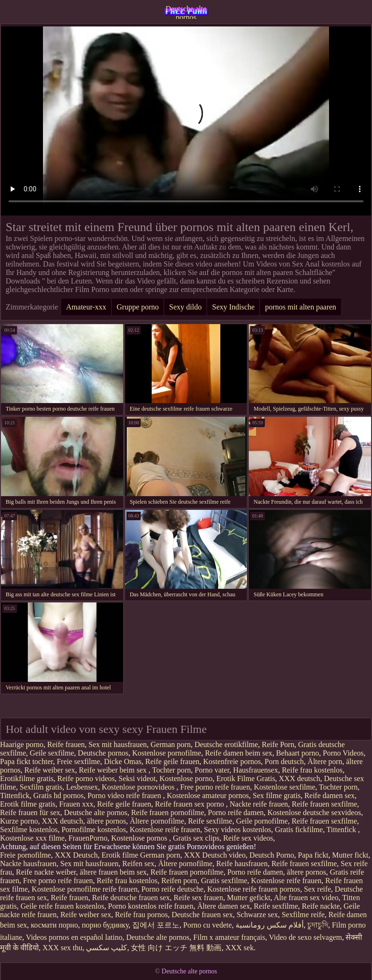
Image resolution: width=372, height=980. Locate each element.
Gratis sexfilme (224, 881)
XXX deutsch (300, 778)
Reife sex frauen (199, 898)
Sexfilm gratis (41, 787)
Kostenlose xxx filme (32, 838)
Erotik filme (120, 855)
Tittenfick (15, 795)
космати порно (54, 925)
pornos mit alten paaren (300, 307)
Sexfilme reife (303, 915)
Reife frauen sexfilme (325, 804)
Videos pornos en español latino (74, 937)
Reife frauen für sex (30, 812)
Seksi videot (137, 778)
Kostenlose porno (186, 778)
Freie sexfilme (78, 761)
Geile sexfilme (52, 753)
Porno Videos (343, 753)
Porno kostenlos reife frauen (151, 906)
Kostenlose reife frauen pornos (254, 889)
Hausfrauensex (256, 770)
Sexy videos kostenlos (237, 830)
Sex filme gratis (276, 795)
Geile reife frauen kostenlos (63, 906)
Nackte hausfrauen (28, 864)
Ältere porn (325, 761)
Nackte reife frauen (259, 804)
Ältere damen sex (224, 906)
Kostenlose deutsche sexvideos (314, 812)
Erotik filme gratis (28, 804)
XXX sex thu (62, 948)
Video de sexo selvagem (305, 937)
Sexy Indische (233, 307)
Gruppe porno (138, 307)
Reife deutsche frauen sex (131, 898)
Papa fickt (313, 855)
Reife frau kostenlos (312, 770)
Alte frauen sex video (306, 898)
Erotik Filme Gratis (245, 778)
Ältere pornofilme (157, 821)
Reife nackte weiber (46, 872)
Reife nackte (321, 906)
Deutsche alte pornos (186, 12)
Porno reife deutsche (172, 889)
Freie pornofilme (25, 855)
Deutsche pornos (103, 753)
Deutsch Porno (272, 855)
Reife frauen (66, 744)
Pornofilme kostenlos (93, 830)
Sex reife (317, 889)
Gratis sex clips (196, 838)
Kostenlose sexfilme (285, 787)
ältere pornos (106, 821)
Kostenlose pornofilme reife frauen (85, 889)
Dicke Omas (123, 761)
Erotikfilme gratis (27, 778)
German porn (171, 744)
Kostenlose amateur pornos (208, 795)
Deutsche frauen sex (202, 915)
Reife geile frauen (173, 761)
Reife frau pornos (141, 915)
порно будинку (105, 925)
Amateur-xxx (86, 307)
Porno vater (212, 770)
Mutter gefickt (249, 898)
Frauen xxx (76, 804)
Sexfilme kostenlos (29, 830)
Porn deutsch (284, 761)
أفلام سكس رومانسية (270, 925)
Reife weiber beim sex (114, 770)
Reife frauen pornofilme (168, 812)
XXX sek (239, 948)
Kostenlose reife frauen (165, 830)
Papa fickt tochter (26, 761)
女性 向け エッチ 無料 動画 (176, 948)
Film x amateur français (229, 937)
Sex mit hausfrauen (118, 744)
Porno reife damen (236, 812)
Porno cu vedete (207, 925)
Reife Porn (278, 744)
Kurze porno (19, 821)
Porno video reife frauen (125, 795)
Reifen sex (138, 864)
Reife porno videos (86, 778)
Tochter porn (171, 770)
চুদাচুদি (318, 925)
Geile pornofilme (262, 821)
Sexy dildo (185, 307)
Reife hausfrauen (242, 864)
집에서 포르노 (156, 925)
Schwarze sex (257, 915)
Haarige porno (22, 744)
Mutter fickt (350, 855)
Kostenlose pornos (140, 838)
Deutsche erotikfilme (226, 744)
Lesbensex (82, 787)
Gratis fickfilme (299, 830)
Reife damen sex (330, 795)
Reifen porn (179, 881)
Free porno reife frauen (215, 787)
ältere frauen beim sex (113, 872)
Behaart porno (298, 753)
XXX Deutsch (76, 855)
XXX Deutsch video (215, 855)
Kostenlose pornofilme (167, 753)
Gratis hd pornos (59, 795)
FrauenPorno (88, 838)
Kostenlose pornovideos (139, 787)
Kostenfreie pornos (232, 761)
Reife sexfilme (210, 821)
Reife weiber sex (50, 770)
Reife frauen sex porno (190, 804)
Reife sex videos (248, 838)
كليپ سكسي (106, 948)
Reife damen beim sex (239, 753)
